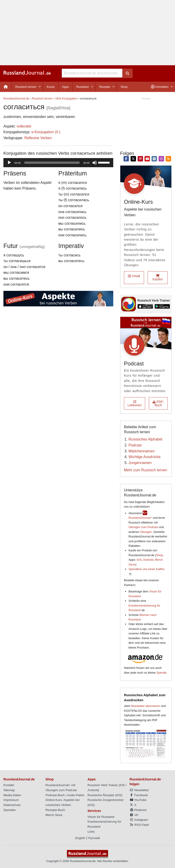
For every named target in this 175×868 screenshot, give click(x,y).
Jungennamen (140, 463)
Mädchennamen (142, 451)
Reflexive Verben (38, 138)
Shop (124, 87)
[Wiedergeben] (9, 163)
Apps (65, 87)
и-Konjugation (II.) (46, 132)
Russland (82, 87)
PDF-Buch (158, 403)
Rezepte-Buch (55, 810)
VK (134, 815)
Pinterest (138, 810)
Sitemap (9, 790)
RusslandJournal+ (140, 518)
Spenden (10, 810)
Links (91, 832)
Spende (161, 673)
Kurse (51, 87)
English (80, 838)
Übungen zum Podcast (143, 527)
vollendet (24, 126)
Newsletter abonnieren (146, 706)
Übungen (146, 532)
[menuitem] (6, 87)
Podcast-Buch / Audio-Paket (65, 795)
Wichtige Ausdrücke (145, 457)
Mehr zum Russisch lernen (145, 470)
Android (148, 560)
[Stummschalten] (95, 163)
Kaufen (158, 278)
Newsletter (139, 790)
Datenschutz (12, 805)
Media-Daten (12, 795)
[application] (58, 163)
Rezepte (105, 87)
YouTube (138, 800)
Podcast (135, 445)
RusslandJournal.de (16, 98)
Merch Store (54, 815)
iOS (139, 560)
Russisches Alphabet (145, 439)
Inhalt (134, 276)
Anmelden (160, 87)
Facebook (139, 795)
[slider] (52, 163)
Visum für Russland (101, 817)
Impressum (11, 800)
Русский (94, 838)
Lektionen (134, 403)
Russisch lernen (26, 87)
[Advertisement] (87, 33)
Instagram (139, 820)
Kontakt (9, 785)
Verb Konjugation (66, 98)
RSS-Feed (139, 825)
